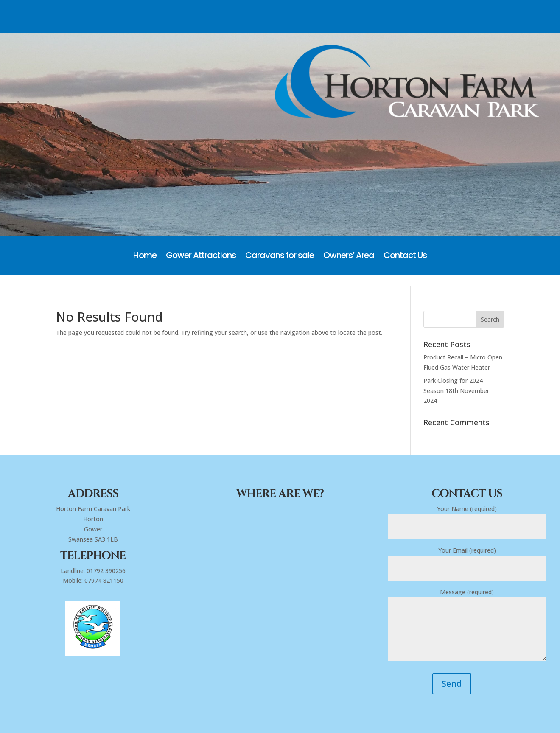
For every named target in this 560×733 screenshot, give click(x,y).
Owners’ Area (349, 257)
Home (145, 257)
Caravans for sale (280, 257)
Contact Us (405, 257)
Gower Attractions (201, 257)
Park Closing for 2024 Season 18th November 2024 (456, 391)
